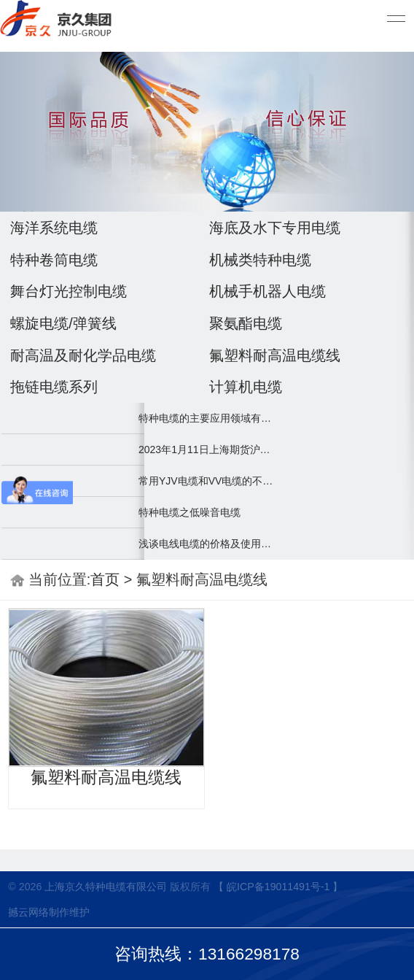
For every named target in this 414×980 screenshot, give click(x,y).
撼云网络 (28, 912)
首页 (105, 579)
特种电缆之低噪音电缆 (190, 512)
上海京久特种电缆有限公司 (106, 887)
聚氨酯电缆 (246, 323)
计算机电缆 (246, 387)
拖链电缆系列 (54, 387)
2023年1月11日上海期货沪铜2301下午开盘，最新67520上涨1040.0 (207, 450)
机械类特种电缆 (260, 260)
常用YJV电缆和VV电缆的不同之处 (207, 481)
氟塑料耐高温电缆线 (275, 355)
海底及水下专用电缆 (275, 228)
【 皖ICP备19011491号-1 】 (278, 887)
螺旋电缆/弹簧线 (63, 323)
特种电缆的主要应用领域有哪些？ (207, 418)
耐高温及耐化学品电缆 (83, 355)
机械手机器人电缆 (267, 291)
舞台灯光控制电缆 (69, 291)
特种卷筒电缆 (54, 260)
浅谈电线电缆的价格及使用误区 (207, 544)
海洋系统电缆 (54, 228)
